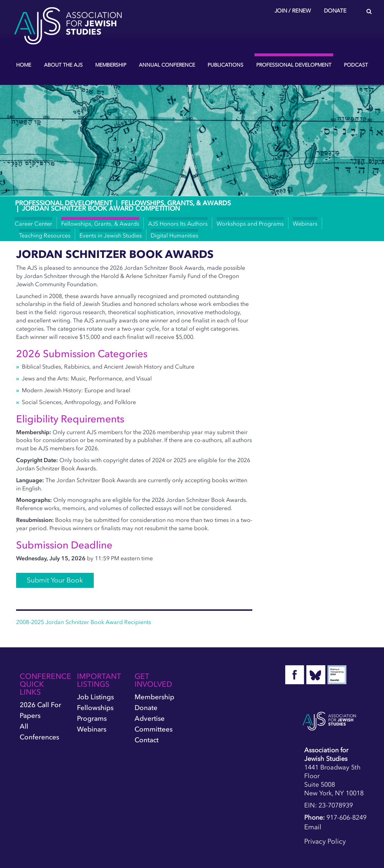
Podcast (356, 65)
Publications (225, 65)
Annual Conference (167, 65)
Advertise (150, 718)
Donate (335, 11)
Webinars (305, 224)
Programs (92, 718)
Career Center (33, 224)
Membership (111, 65)
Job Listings (95, 697)
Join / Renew (293, 11)
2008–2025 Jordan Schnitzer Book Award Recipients (84, 622)
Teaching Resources (45, 235)
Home (24, 65)
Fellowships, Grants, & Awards (176, 203)
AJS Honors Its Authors (178, 224)
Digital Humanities (174, 235)
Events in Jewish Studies (111, 235)
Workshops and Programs (250, 224)
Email (313, 827)
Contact (147, 740)
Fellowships (95, 708)
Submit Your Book (55, 580)
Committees (154, 729)
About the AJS (63, 65)
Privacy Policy (325, 841)
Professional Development (294, 65)
